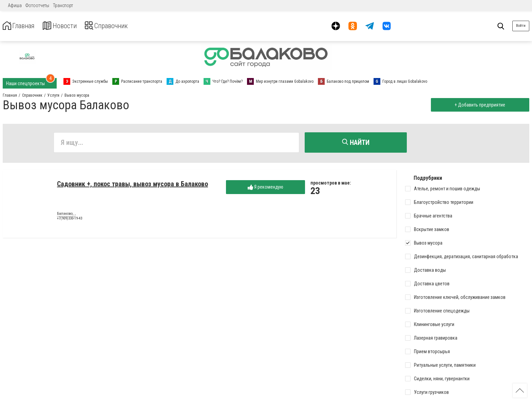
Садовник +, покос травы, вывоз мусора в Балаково (132, 186)
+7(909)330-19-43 (70, 220)
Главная (21, 26)
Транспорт (63, 5)
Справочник (120, 26)
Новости (67, 26)
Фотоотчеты (37, 5)
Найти (356, 142)
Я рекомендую (265, 189)
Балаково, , (66, 215)
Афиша (15, 5)
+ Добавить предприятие (478, 105)
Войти (521, 26)
